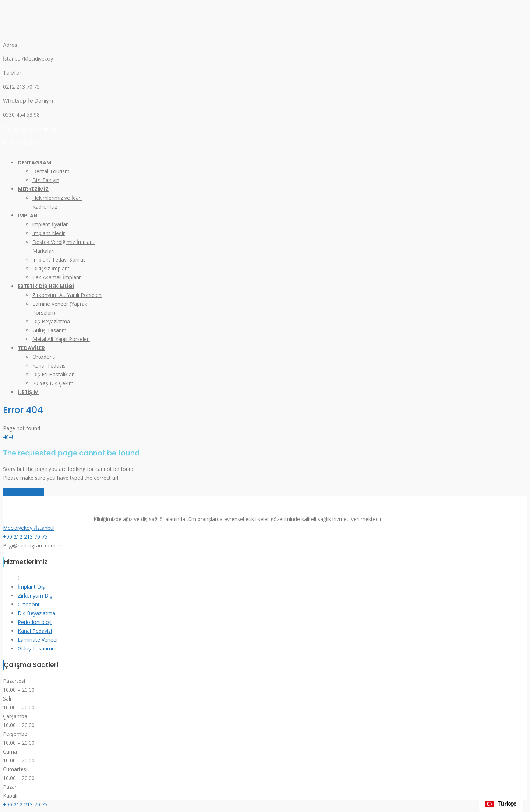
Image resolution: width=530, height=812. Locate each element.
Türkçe (501, 804)
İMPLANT (29, 216)
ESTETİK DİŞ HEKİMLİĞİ (46, 286)
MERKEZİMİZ (33, 189)
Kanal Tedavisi (50, 366)
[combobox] (501, 804)
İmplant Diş (31, 587)
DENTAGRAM (34, 163)
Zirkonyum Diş (35, 595)
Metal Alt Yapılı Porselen (61, 339)
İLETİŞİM (28, 392)
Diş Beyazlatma (51, 321)
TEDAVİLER (31, 348)
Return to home (23, 492)
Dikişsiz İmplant (51, 268)
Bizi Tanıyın (46, 180)
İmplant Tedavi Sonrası (60, 260)
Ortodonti (44, 357)
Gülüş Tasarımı (50, 330)
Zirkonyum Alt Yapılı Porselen (67, 295)
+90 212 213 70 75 (25, 537)
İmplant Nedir (49, 233)
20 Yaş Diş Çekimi (54, 383)
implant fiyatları (51, 224)
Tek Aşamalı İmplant (57, 277)
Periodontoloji (35, 622)
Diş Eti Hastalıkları (54, 374)
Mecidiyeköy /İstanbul (29, 528)
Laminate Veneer (38, 640)
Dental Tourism (51, 171)
